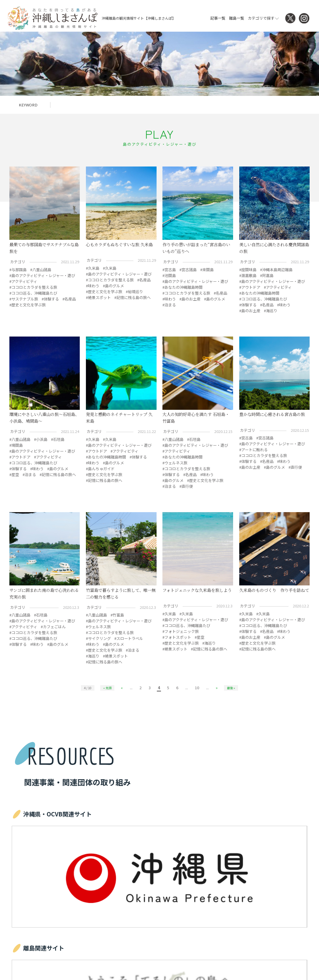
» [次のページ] (217, 688)
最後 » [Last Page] (231, 688)
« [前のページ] (122, 688)
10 (197, 688)
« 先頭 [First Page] (107, 688)
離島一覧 (237, 18)
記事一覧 (218, 18)
